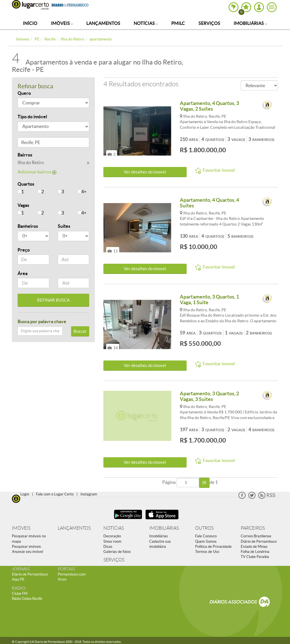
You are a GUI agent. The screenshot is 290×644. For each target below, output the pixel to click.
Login (25, 494)
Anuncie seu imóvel (27, 552)
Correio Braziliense (256, 536)
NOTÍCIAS (114, 528)
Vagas (23, 205)
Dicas (108, 547)
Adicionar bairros (37, 172)
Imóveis (62, 23)
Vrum (62, 579)
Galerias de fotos (117, 552)
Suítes (64, 226)
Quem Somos (206, 541)
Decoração (112, 536)
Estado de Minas (254, 547)
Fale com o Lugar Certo (55, 494)
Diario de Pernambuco (30, 574)
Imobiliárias (250, 23)
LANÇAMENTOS (74, 528)
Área (23, 273)
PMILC (178, 23)
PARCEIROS (253, 528)
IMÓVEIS (21, 528)
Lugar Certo (30, 5)
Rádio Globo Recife (27, 599)
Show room (112, 541)
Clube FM (20, 593)
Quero (24, 93)
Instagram (89, 494)
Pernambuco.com (72, 574)
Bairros (25, 155)
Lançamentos (103, 23)
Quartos (26, 184)
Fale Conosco (206, 536)
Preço (24, 250)
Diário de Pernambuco (259, 541)
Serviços (209, 23)
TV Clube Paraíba (255, 557)
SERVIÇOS (114, 560)
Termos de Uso (207, 552)
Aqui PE (18, 579)
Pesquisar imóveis (26, 547)
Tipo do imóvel (32, 117)
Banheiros (28, 226)
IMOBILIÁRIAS (164, 528)
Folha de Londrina (255, 552)
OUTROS (204, 528)
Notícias (146, 23)
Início (30, 23)
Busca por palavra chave (42, 321)
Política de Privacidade (213, 547)
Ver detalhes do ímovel (145, 172)
